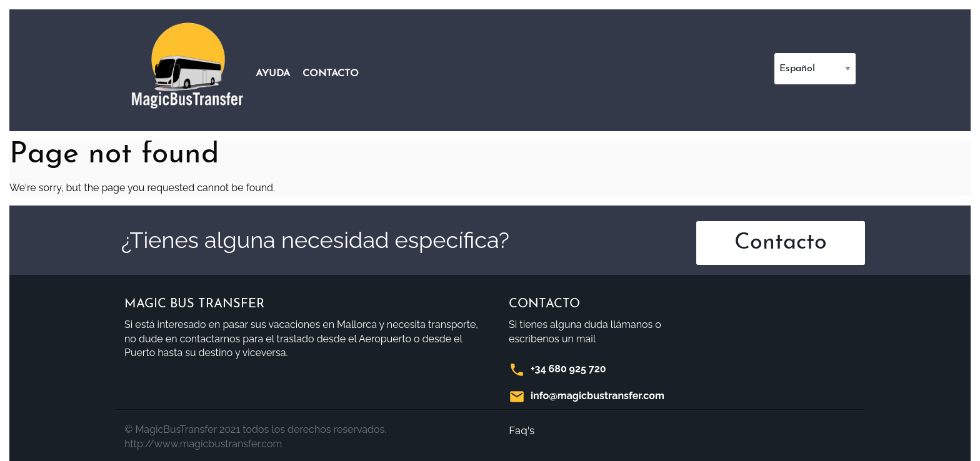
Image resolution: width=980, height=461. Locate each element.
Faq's (522, 431)
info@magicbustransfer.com (597, 396)
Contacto (331, 74)
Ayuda (273, 74)
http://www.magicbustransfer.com (203, 444)
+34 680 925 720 (568, 369)
